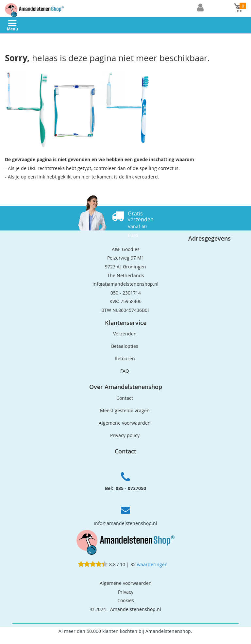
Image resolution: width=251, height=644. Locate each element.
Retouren (125, 358)
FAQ (125, 371)
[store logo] (39, 8)
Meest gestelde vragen (125, 410)
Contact (125, 398)
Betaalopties (125, 346)
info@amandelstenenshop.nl (125, 523)
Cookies (126, 600)
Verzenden (125, 334)
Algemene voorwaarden (125, 423)
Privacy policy (125, 435)
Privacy (126, 592)
